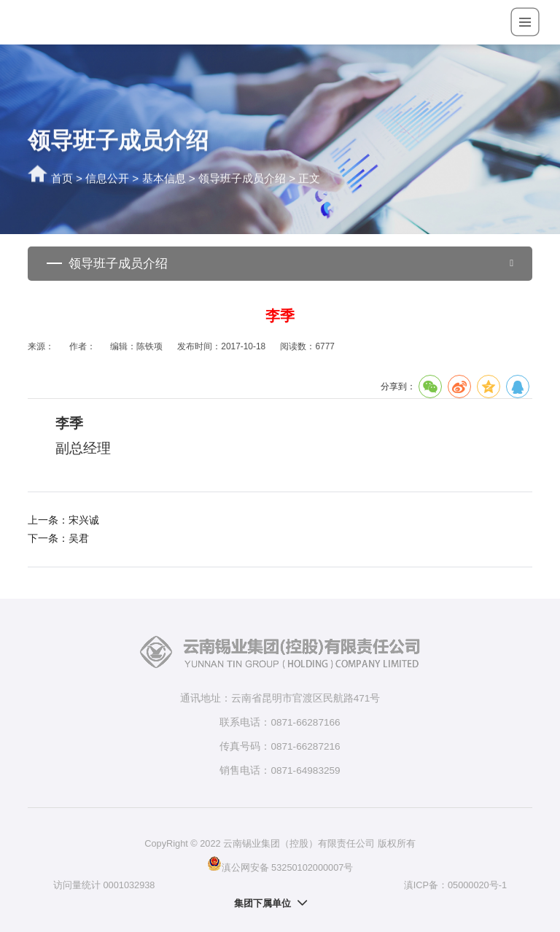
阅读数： (307, 346)
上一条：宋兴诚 (63, 520)
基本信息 (164, 179)
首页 (62, 179)
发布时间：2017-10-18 (221, 346)
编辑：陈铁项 (136, 346)
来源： (41, 346)
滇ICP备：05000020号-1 (455, 885)
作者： (82, 346)
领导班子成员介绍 (242, 179)
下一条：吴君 (58, 539)
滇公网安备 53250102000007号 (280, 863)
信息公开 (107, 179)
